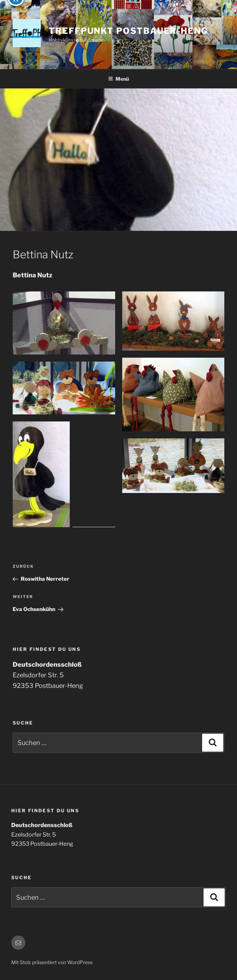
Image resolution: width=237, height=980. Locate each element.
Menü (119, 79)
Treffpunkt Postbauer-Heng (128, 31)
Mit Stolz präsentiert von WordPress (52, 962)
